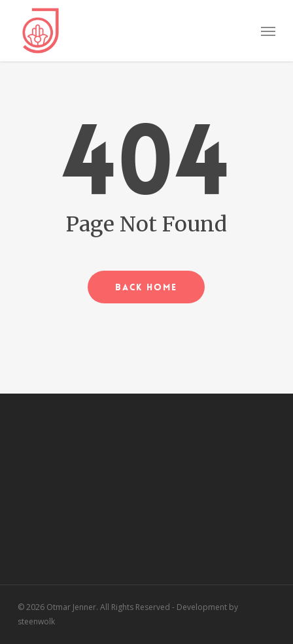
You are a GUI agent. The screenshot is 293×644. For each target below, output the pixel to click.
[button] (268, 31)
